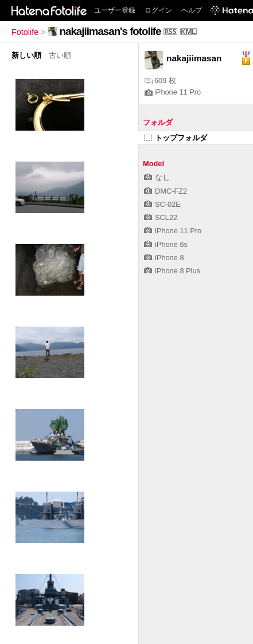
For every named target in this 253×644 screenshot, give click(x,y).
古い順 (60, 55)
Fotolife (25, 32)
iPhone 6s (166, 244)
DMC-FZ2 (166, 191)
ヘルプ (192, 10)
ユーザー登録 (115, 10)
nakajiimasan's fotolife (110, 31)
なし (157, 177)
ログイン (158, 10)
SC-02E (162, 204)
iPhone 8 (164, 258)
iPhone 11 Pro (173, 92)
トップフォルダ (176, 138)
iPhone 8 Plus (172, 271)
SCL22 (161, 217)
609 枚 (160, 80)
